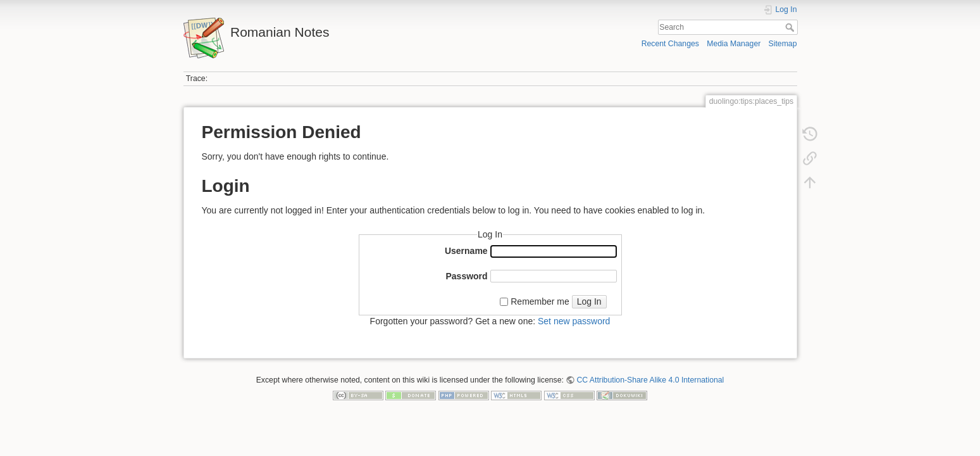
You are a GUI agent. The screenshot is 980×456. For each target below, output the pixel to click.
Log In (589, 301)
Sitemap (783, 44)
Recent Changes (670, 44)
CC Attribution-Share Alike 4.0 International (650, 380)
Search (791, 27)
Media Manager (734, 44)
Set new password (574, 321)
